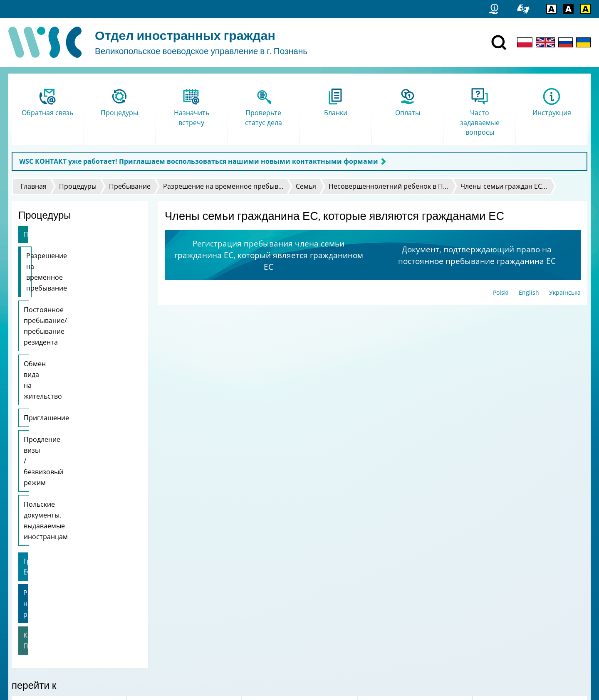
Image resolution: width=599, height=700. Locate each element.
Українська (565, 292)
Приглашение (46, 342)
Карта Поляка (46, 473)
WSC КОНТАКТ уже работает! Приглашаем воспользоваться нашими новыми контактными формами (199, 161)
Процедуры (78, 186)
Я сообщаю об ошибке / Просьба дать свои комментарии (97, 619)
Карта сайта (32, 608)
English (529, 292)
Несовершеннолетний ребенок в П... (388, 186)
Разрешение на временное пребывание (71, 261)
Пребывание (130, 186)
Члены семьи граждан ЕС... (504, 186)
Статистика (31, 597)
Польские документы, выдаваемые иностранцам (67, 402)
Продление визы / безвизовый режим (74, 369)
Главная (33, 186)
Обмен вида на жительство (68, 320)
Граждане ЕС (44, 431)
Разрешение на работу (61, 452)
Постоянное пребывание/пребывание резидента (66, 293)
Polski (501, 292)
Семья (306, 186)
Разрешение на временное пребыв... (223, 186)
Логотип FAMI (35, 630)
